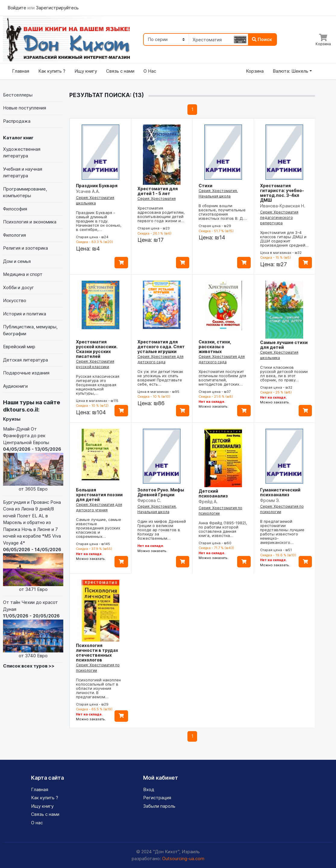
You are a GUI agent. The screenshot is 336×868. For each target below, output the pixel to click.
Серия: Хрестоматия (157, 199)
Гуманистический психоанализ (280, 492)
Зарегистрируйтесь (57, 8)
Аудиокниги (15, 386)
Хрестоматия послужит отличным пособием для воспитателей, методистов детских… (222, 378)
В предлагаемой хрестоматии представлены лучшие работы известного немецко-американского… (282, 532)
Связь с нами (120, 71)
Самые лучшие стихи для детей (284, 345)
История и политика (25, 314)
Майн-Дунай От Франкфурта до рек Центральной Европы (33, 459)
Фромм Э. (270, 500)
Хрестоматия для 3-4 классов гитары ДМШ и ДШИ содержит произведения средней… (284, 239)
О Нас (150, 71)
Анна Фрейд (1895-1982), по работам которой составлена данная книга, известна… (223, 529)
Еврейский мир (19, 347)
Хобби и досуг (19, 287)
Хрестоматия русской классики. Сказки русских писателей (97, 349)
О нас (37, 823)
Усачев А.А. (88, 191)
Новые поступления (25, 108)
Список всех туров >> (29, 666)
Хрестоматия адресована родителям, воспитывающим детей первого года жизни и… (161, 214)
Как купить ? (52, 71)
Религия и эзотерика (25, 248)
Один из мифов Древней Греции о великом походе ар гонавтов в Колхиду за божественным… (162, 530)
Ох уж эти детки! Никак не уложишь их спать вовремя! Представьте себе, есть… (160, 378)
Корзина (255, 71)
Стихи (206, 186)
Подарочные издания (26, 373)
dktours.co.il (20, 410)
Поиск (262, 39)
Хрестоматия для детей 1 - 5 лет (158, 191)
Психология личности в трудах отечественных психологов (97, 653)
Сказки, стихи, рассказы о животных (215, 347)
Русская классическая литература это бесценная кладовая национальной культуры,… (98, 385)
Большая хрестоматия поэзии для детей (99, 495)
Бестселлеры (18, 95)
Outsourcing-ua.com (183, 859)
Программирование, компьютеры (25, 192)
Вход (149, 789)
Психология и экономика (30, 222)
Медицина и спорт (23, 274)
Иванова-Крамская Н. (283, 206)
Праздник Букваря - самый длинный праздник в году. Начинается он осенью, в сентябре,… (99, 221)
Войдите (17, 8)
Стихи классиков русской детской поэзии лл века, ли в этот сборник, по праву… (284, 374)
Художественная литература (22, 153)
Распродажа (17, 121)
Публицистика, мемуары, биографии (30, 330)
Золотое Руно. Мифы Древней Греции (161, 492)
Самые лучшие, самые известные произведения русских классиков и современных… (99, 528)
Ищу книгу (86, 71)
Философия (15, 209)
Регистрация (157, 798)
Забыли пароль (159, 806)
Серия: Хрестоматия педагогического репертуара (279, 218)
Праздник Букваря (97, 186)
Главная (21, 71)
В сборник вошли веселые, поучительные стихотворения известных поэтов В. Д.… (223, 212)
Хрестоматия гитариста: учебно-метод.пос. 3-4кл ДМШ (282, 193)
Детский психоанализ (213, 493)
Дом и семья (17, 261)
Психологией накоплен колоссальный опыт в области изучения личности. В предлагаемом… (98, 688)
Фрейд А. (208, 502)
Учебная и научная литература (23, 172)
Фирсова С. (149, 500)
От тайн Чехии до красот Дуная (33, 629)
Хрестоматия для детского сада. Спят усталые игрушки (161, 347)
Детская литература (25, 360)
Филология (14, 235)
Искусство (15, 300)
